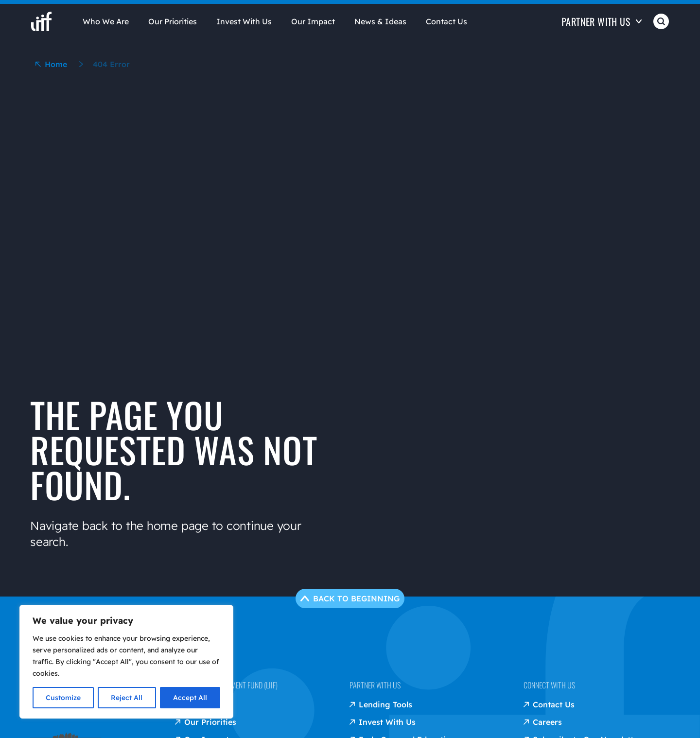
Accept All (190, 698)
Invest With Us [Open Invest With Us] (244, 21)
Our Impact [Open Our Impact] (313, 21)
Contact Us (446, 21)
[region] (126, 662)
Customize (63, 698)
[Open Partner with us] (602, 28)
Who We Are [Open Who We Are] (106, 21)
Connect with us (549, 685)
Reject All (127, 698)
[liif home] (41, 21)
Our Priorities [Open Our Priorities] (173, 21)
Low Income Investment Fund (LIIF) (226, 685)
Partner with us (375, 685)
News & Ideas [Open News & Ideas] (380, 21)
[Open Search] (661, 28)
